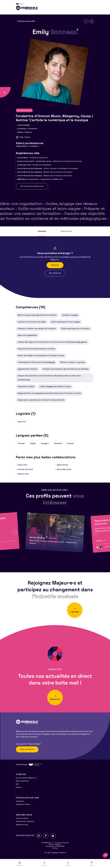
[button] (14, 532)
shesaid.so (20, 801)
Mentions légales (55, 845)
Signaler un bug (22, 825)
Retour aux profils (26, 21)
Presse (19, 787)
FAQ (17, 784)
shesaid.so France (23, 804)
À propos (42, 231)
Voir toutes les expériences (32, 186)
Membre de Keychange (24, 110)
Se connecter (55, 273)
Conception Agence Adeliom (55, 853)
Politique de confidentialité (55, 846)
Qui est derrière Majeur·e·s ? (27, 778)
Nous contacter (27, 749)
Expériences (66, 231)
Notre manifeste (22, 781)
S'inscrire (55, 265)
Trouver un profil (22, 818)
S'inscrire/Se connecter (25, 822)
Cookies (55, 848)
